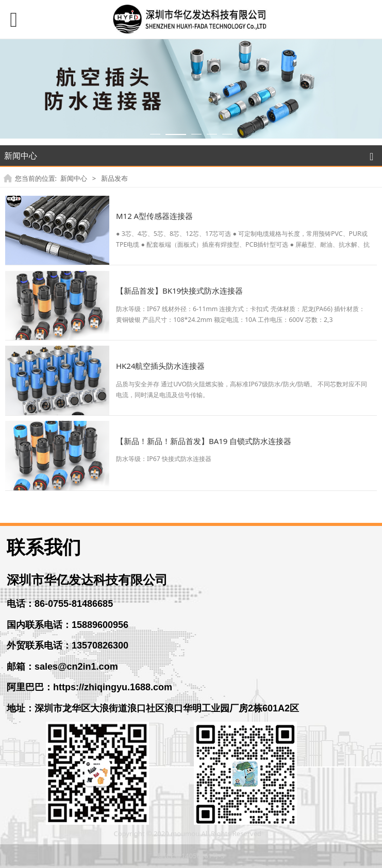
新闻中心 (74, 178)
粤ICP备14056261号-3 (191, 856)
